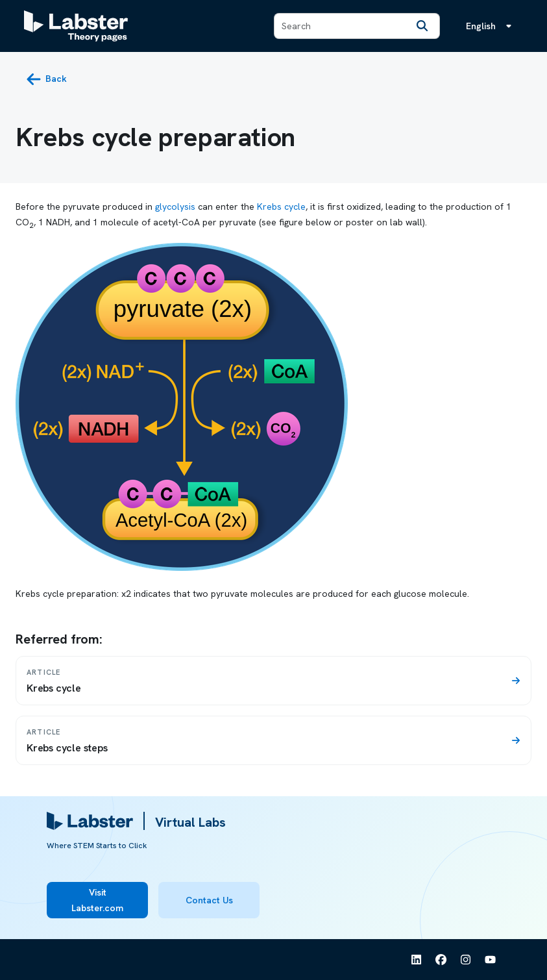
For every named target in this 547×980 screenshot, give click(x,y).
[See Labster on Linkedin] (417, 960)
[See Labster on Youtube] (491, 960)
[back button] (46, 79)
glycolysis (175, 207)
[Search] (422, 26)
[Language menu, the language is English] (491, 26)
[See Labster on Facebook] (441, 960)
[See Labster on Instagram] (466, 960)
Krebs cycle (281, 207)
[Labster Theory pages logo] (76, 26)
